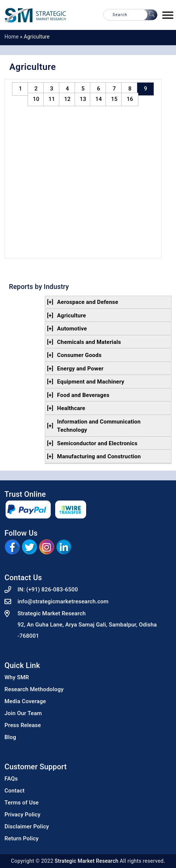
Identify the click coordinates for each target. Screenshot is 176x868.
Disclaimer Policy (27, 827)
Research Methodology (34, 689)
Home (12, 37)
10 (36, 99)
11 (52, 99)
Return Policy (22, 838)
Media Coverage (25, 701)
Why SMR (17, 677)
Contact (15, 791)
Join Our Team (23, 713)
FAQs (11, 779)
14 (99, 99)
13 (83, 99)
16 (130, 99)
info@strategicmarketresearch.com (63, 601)
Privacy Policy (23, 815)
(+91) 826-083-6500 (52, 590)
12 (67, 99)
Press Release (23, 725)
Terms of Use (22, 803)
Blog (10, 737)
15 (114, 99)
